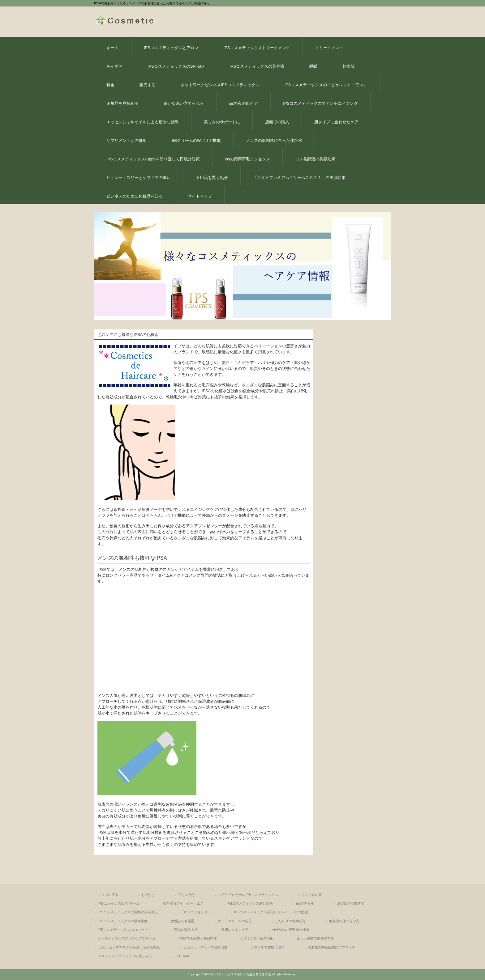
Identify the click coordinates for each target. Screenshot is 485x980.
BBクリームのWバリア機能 (196, 140)
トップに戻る (108, 895)
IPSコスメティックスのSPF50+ (176, 66)
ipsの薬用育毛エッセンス (247, 159)
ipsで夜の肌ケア (243, 103)
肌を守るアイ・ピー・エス (183, 903)
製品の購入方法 (186, 930)
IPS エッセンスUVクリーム (119, 903)
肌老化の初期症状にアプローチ (332, 947)
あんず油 (114, 66)
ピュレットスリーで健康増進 (205, 947)
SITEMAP (183, 956)
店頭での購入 (277, 122)
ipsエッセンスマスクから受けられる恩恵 (129, 947)
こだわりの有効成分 (290, 921)
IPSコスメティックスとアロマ (171, 48)
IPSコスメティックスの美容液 (257, 66)
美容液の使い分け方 (344, 921)
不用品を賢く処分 (212, 178)
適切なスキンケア (235, 930)
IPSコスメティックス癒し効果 (250, 903)
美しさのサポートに (222, 122)
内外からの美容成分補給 (290, 930)
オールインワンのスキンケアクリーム (127, 938)
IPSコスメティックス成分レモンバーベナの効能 (271, 912)
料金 (110, 85)
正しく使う (187, 895)
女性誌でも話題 (183, 921)
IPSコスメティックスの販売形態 (123, 921)
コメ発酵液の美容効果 (315, 159)
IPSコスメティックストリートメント (257, 48)
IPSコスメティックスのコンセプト (124, 930)
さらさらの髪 (312, 895)
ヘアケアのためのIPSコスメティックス (248, 895)
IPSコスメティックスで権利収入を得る (128, 912)
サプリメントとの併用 (127, 140)
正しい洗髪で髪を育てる (315, 938)
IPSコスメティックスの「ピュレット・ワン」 (326, 85)
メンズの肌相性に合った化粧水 (274, 140)
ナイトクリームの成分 (235, 921)
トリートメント (329, 48)
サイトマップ (200, 196)
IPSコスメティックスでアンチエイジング (320, 103)
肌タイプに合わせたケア (336, 122)
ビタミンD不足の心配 (257, 938)
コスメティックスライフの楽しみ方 (125, 956)
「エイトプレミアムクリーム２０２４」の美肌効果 (299, 178)
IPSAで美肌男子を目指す (198, 938)
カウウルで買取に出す (268, 947)
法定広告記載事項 (351, 903)
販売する (148, 85)
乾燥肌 (348, 66)
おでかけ (148, 895)
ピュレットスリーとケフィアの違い (139, 178)
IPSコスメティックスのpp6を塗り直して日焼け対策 (153, 159)
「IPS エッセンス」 (196, 912)
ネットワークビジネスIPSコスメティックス (220, 85)
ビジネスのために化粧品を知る (135, 196)
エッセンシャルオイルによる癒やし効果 (143, 122)
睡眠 (313, 66)
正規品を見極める (122, 103)
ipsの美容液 (305, 903)
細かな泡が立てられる (184, 103)
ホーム (113, 48)
